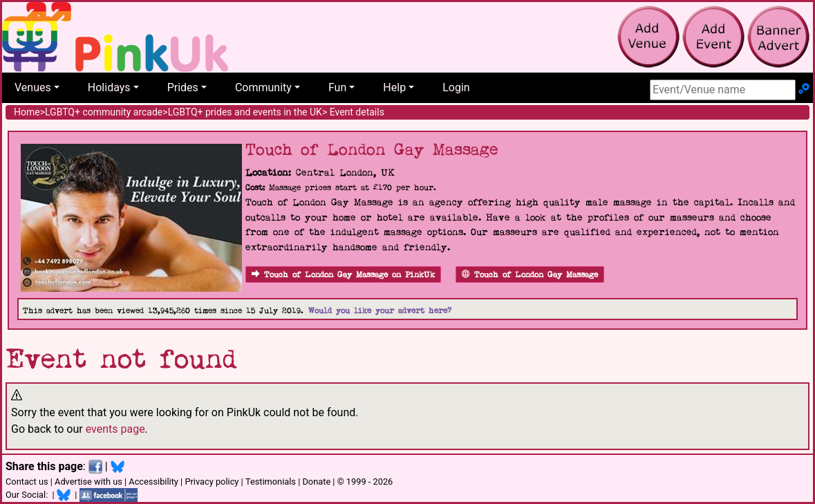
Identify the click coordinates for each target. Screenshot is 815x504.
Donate (316, 482)
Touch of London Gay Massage (530, 275)
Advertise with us (88, 482)
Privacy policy (212, 482)
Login (456, 87)
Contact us (27, 482)
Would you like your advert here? (380, 311)
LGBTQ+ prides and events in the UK (245, 112)
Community (263, 87)
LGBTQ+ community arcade (104, 112)
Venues (33, 87)
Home (27, 112)
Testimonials (271, 482)
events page (115, 429)
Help (394, 87)
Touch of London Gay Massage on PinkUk (343, 275)
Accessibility (153, 482)
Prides (183, 87)
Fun (337, 87)
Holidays (109, 87)
